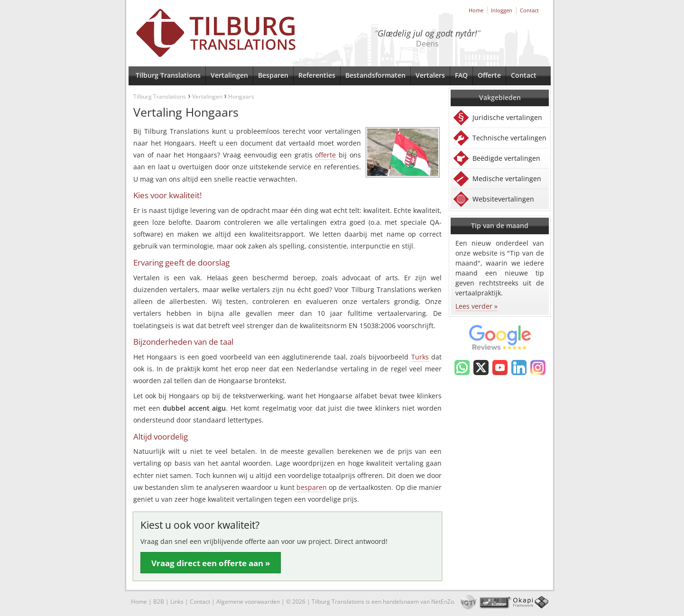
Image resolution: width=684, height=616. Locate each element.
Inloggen (502, 10)
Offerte (489, 75)
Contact (529, 10)
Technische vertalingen (509, 138)
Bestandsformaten (375, 75)
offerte (325, 155)
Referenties (317, 75)
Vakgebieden (500, 97)
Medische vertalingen (507, 179)
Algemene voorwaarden (248, 602)
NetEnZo (443, 602)
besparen (312, 487)
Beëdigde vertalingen (506, 158)
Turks (420, 357)
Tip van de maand (500, 225)
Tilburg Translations (168, 75)
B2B (159, 602)
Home (476, 10)
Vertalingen (229, 75)
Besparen (273, 75)
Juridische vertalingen (507, 117)
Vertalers (430, 75)
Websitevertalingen (503, 199)
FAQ (461, 75)
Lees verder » (476, 306)
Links (177, 602)
